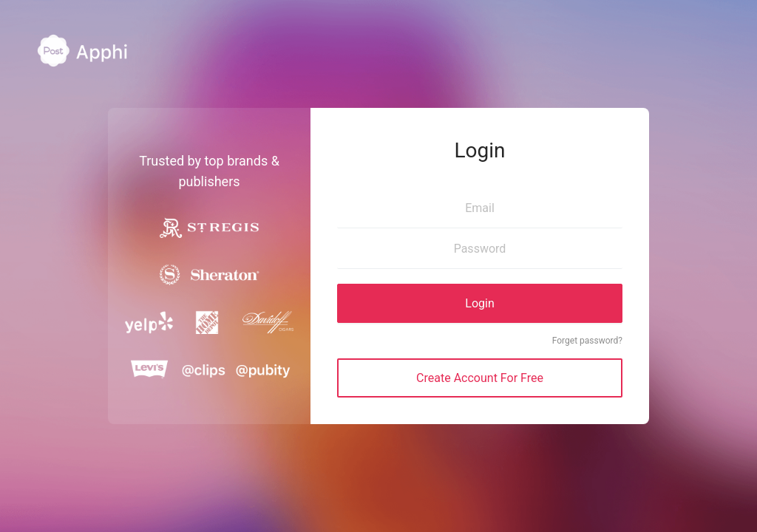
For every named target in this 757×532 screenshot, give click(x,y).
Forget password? (587, 341)
